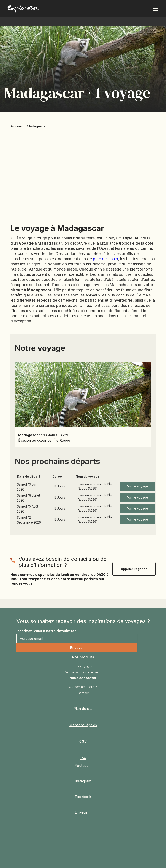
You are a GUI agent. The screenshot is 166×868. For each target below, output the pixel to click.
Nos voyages (83, 666)
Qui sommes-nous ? (83, 687)
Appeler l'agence (134, 569)
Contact (83, 693)
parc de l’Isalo (105, 259)
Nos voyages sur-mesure (83, 672)
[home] (41, 10)
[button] (155, 9)
